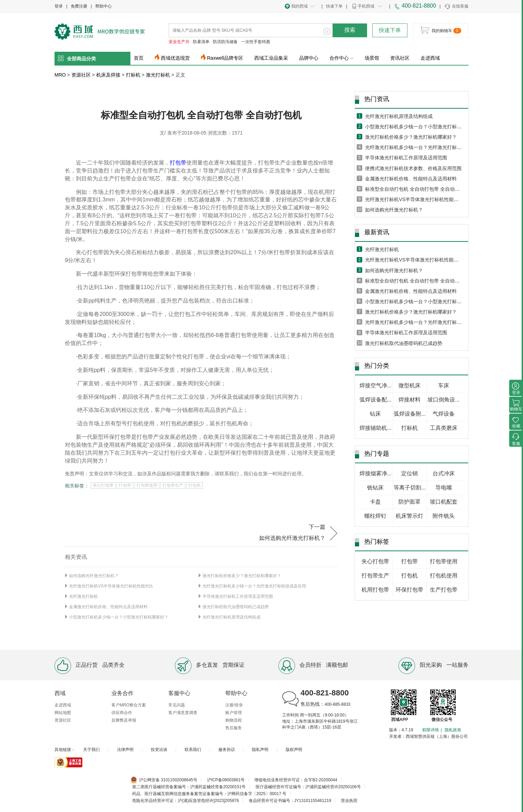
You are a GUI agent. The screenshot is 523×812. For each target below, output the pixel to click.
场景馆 (372, 58)
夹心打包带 (103, 485)
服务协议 (227, 750)
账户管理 (234, 713)
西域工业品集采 (271, 58)
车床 (444, 385)
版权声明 (294, 750)
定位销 (409, 473)
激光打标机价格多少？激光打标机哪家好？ (242, 576)
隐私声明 (260, 750)
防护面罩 (409, 502)
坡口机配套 (444, 502)
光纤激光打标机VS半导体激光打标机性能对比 (111, 586)
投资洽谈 (159, 750)
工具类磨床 (444, 428)
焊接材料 (409, 400)
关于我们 (91, 750)
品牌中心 (309, 58)
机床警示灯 (409, 516)
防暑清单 (201, 42)
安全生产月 (179, 42)
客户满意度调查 (183, 713)
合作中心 (342, 58)
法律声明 (125, 750)
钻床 (375, 414)
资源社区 (81, 75)
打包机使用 (444, 576)
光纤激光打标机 (83, 596)
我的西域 (299, 6)
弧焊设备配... (376, 400)
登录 (59, 6)
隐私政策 (453, 730)
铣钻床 (375, 488)
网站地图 (63, 713)
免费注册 (79, 6)
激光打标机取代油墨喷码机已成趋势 (236, 607)
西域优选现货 (175, 58)
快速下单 (334, 6)
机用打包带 (375, 590)
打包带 (178, 163)
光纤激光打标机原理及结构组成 (231, 617)
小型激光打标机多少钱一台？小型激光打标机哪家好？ (119, 617)
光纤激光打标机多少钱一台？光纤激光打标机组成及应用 (254, 586)
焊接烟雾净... (376, 473)
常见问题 (177, 705)
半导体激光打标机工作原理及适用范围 (238, 596)
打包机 (195, 485)
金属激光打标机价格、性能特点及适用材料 (108, 607)
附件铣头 (444, 516)
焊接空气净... (376, 385)
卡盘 (375, 502)
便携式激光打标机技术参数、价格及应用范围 (413, 168)
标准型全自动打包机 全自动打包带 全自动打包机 (417, 189)
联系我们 (193, 750)
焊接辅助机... (376, 428)
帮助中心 (103, 6)
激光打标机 (158, 75)
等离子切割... (410, 488)
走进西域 (430, 58)
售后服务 (234, 728)
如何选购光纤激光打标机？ (94, 576)
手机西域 (366, 6)
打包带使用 (147, 485)
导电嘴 (444, 488)
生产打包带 (444, 590)
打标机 (133, 75)
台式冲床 (444, 473)
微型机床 (409, 385)
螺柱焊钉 (375, 516)
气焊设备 (444, 414)
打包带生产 (173, 485)
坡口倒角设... (443, 400)
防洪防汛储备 (225, 42)
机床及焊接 (108, 75)
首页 (139, 58)
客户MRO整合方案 (129, 705)
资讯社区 (400, 58)
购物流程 (234, 720)
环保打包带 (409, 590)
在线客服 (456, 7)
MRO (60, 75)
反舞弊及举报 (124, 720)
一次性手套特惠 (256, 42)
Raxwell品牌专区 (225, 58)
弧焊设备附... (410, 414)
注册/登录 (234, 705)
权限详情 (431, 730)
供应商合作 (122, 713)
